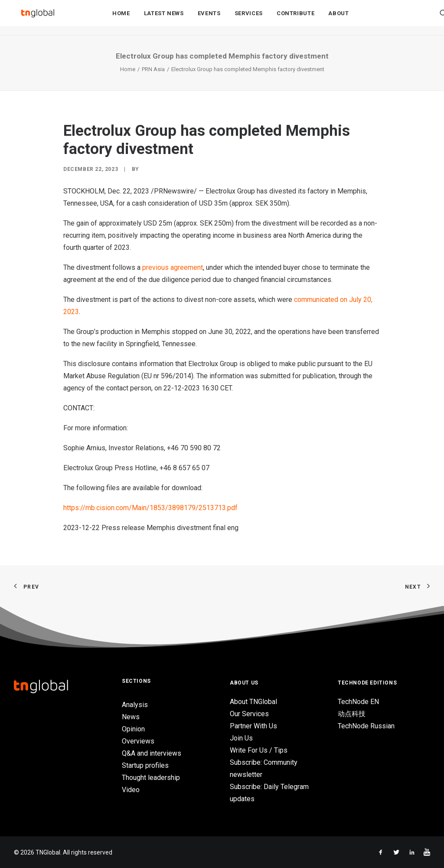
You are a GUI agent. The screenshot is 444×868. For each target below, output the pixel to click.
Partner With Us (253, 726)
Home (121, 18)
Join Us (241, 738)
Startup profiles (145, 765)
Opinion (133, 729)
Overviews (138, 741)
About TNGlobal (253, 702)
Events (209, 18)
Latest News (164, 18)
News (131, 717)
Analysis (135, 705)
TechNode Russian (366, 726)
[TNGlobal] (38, 18)
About (338, 18)
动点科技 (352, 714)
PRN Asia (153, 69)
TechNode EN (358, 702)
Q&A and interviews (152, 753)
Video (131, 790)
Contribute (296, 18)
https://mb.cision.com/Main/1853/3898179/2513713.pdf (150, 508)
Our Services (249, 714)
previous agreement (173, 267)
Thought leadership (151, 778)
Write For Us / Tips (259, 750)
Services (249, 18)
